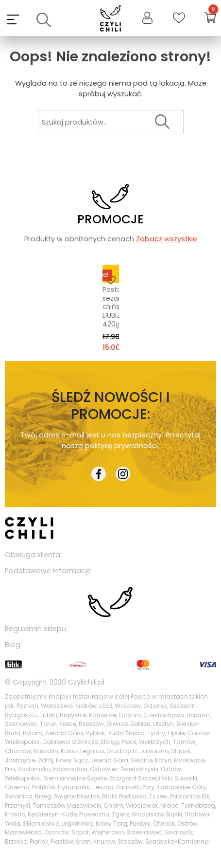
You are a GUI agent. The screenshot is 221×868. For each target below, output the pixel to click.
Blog (13, 645)
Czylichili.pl (86, 682)
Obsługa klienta (33, 555)
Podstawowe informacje (48, 571)
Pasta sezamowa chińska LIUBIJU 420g (110, 307)
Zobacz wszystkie (167, 239)
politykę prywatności (121, 446)
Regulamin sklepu (35, 629)
